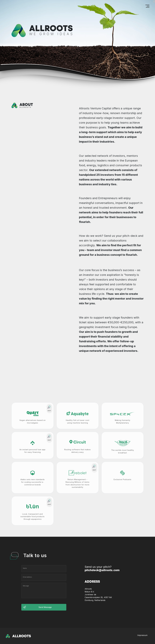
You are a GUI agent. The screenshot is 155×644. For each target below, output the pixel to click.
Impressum (142, 635)
